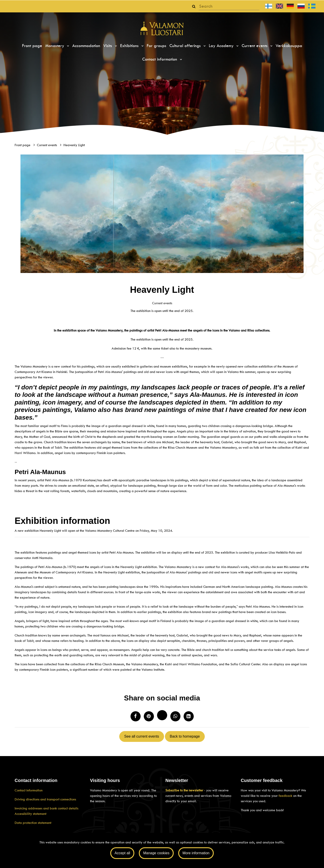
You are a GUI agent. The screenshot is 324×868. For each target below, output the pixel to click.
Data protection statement (33, 823)
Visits (108, 46)
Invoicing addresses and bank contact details (46, 808)
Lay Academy (222, 46)
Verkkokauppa (289, 46)
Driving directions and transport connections (45, 799)
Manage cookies (156, 853)
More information (196, 853)
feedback (285, 796)
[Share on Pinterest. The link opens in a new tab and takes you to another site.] (149, 716)
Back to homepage (185, 736)
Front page (32, 46)
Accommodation (86, 46)
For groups (156, 46)
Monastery (55, 46)
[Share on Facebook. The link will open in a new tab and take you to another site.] (136, 716)
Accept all (122, 853)
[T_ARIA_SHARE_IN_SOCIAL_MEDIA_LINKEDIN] (189, 716)
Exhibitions (130, 46)
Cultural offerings (186, 46)
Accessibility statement (30, 814)
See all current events (142, 736)
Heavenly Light (74, 145)
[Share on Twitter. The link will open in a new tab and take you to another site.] (162, 715)
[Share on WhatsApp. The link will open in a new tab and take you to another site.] (175, 716)
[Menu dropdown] (67, 46)
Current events (255, 46)
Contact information (160, 59)
